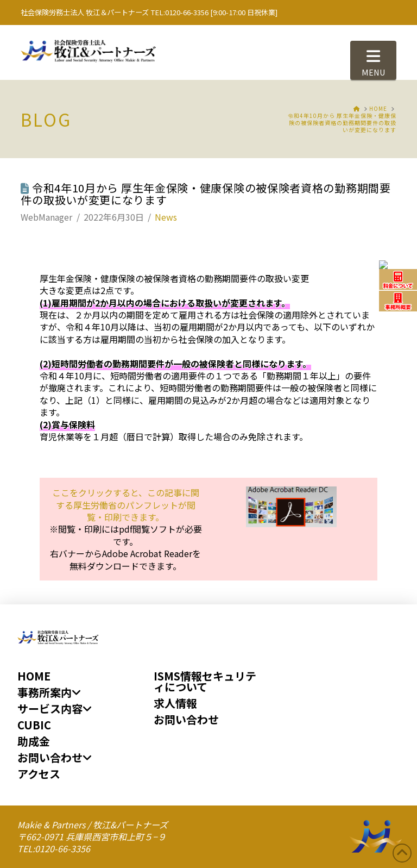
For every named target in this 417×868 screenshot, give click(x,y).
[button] (373, 60)
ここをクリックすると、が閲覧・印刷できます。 (126, 505)
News (166, 217)
